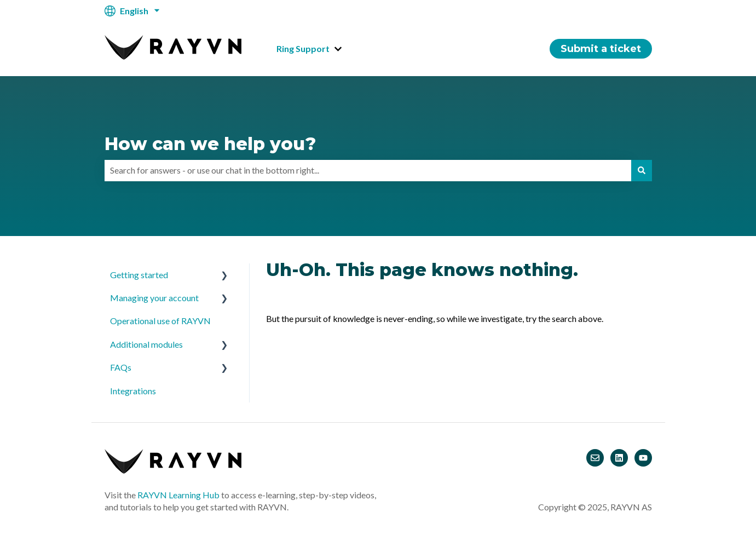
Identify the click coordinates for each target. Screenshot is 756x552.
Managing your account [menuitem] (154, 298)
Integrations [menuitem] (133, 391)
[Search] (642, 170)
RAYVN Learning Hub (178, 495)
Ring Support (303, 48)
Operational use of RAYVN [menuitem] (160, 321)
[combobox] (368, 170)
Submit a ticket (601, 49)
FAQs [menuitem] (121, 367)
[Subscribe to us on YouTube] (643, 458)
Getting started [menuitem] (139, 275)
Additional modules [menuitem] (146, 344)
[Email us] (595, 458)
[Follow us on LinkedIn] (619, 458)
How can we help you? (210, 144)
